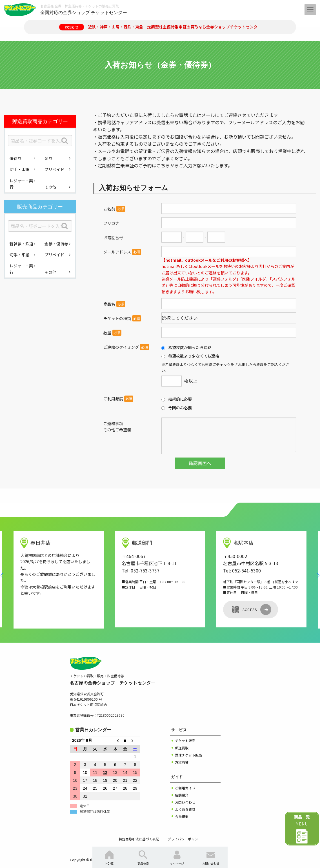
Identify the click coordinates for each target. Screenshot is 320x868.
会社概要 (182, 805)
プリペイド (54, 169)
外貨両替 (182, 751)
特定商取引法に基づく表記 (139, 828)
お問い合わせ (185, 791)
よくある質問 (185, 798)
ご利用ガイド (185, 777)
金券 (48, 158)
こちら (163, 165)
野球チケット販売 (188, 744)
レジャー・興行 (21, 184)
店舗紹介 (182, 784)
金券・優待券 (56, 244)
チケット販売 (185, 729)
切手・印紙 (19, 169)
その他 (50, 187)
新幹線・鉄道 (21, 244)
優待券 (15, 158)
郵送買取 (182, 737)
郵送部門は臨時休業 (95, 800)
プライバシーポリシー (185, 828)
